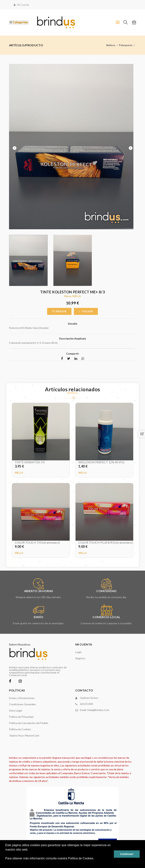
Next (131, 148)
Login (78, 652)
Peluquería (126, 45)
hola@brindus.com (98, 710)
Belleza (111, 45)
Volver (86, 311)
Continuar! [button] (127, 854)
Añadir (59, 311)
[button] (6, 863)
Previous (15, 148)
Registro (80, 658)
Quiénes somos (89, 698)
